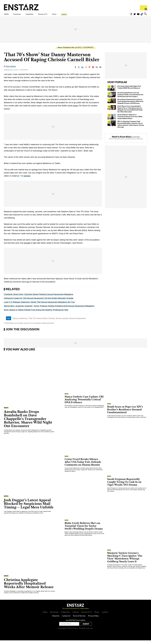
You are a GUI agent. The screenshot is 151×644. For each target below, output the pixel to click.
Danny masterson (20, 322)
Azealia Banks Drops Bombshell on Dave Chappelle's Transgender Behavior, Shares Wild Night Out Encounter (28, 422)
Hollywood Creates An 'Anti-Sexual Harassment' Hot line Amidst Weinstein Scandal (39, 302)
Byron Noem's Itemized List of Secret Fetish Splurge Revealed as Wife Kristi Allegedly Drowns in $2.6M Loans (130, 105)
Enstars (21, 7)
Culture (76, 616)
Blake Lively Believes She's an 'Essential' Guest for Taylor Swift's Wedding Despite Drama (84, 530)
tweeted (27, 180)
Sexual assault (62, 322)
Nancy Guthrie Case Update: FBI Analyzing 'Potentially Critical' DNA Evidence (84, 403)
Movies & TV (58, 15)
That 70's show (35, 322)
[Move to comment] (100, 71)
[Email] (97, 71)
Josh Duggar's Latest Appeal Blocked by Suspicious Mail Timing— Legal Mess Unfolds (29, 507)
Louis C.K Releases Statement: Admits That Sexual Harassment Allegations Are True (39, 306)
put (28, 285)
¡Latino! (86, 15)
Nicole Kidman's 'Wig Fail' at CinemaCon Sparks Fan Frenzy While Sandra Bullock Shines (130, 120)
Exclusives (22, 15)
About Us (56, 619)
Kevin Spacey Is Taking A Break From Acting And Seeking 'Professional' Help (36, 313)
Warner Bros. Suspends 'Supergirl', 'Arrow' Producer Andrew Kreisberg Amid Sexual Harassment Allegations (49, 310)
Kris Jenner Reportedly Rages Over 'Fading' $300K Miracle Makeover (129, 91)
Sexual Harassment (77, 322)
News (60, 51)
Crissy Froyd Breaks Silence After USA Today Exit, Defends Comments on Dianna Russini (83, 466)
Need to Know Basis (121, 140)
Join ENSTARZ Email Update (76, 624)
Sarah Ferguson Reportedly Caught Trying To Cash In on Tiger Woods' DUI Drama (124, 486)
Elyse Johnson (11, 70)
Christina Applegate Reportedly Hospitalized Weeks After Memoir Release (29, 587)
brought (27, 247)
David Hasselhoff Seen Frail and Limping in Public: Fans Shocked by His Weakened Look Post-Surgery (130, 98)
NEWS (8, 15)
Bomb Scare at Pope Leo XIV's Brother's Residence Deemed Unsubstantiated (125, 413)
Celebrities (39, 15)
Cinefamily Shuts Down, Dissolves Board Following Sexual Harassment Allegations (39, 298)
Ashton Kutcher (48, 322)
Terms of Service (79, 619)
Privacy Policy (93, 619)
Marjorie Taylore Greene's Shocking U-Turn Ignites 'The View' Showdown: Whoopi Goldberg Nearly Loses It (125, 561)
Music (73, 15)
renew (75, 109)
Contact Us (66, 619)
